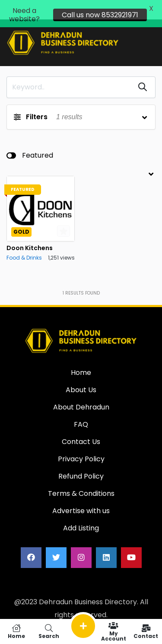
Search (49, 631)
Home (16, 631)
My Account (113, 631)
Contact (146, 631)
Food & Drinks (24, 253)
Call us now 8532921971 (100, 15)
